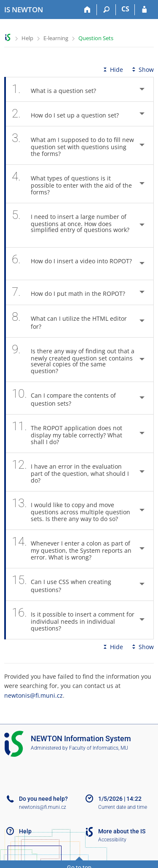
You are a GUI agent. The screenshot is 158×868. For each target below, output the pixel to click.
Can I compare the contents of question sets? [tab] (64, 398)
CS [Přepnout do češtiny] (125, 9)
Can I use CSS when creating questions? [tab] (62, 584)
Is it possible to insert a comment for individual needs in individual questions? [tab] (73, 620)
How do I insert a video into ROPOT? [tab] (72, 264)
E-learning (56, 38)
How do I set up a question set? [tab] (70, 114)
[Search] (106, 10)
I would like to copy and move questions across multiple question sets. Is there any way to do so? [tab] (71, 510)
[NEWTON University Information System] (24, 10)
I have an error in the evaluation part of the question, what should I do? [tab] (70, 472)
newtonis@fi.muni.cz (33, 695)
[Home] (87, 10)
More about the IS (122, 831)
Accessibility (112, 840)
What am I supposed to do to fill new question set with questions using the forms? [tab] (73, 145)
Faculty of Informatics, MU (99, 748)
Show (142, 70)
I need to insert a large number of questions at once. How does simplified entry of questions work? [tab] (71, 225)
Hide (112, 70)
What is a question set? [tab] (59, 89)
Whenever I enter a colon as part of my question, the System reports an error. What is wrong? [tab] (72, 549)
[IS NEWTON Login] (144, 10)
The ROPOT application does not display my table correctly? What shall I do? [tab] (67, 434)
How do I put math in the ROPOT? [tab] (73, 292)
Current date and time (123, 807)
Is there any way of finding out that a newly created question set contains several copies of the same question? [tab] (73, 360)
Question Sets (96, 38)
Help (27, 38)
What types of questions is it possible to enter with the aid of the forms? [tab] (72, 184)
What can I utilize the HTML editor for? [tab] (69, 321)
